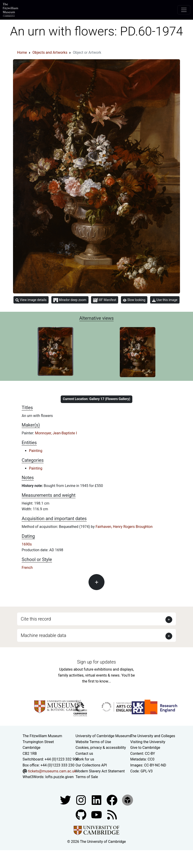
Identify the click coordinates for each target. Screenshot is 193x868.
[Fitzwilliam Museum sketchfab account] (128, 800)
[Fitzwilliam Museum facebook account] (97, 800)
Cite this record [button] (36, 619)
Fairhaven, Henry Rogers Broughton (124, 527)
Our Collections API (91, 765)
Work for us (85, 759)
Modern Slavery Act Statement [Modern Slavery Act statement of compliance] (100, 771)
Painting (36, 451)
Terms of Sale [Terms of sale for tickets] (87, 777)
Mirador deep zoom (70, 300)
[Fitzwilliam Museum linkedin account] (112, 800)
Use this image (165, 300)
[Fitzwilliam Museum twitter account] (66, 800)
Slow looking (134, 300)
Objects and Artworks (50, 52)
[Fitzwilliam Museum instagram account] (81, 800)
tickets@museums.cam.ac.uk (52, 771)
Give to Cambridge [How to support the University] (145, 748)
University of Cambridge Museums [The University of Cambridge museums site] (103, 736)
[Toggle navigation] (184, 10)
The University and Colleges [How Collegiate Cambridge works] (153, 736)
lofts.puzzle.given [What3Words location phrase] (59, 777)
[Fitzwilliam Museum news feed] (112, 814)
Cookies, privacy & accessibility (101, 748)
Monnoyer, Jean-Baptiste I (56, 433)
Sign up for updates (96, 662)
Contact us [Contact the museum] (84, 754)
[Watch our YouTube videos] (97, 814)
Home (22, 52)
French (27, 568)
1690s (27, 544)
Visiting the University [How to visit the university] (148, 742)
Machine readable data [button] (43, 635)
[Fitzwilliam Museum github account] (81, 814)
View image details (31, 300)
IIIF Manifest (105, 300)
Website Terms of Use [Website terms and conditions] (93, 742)
